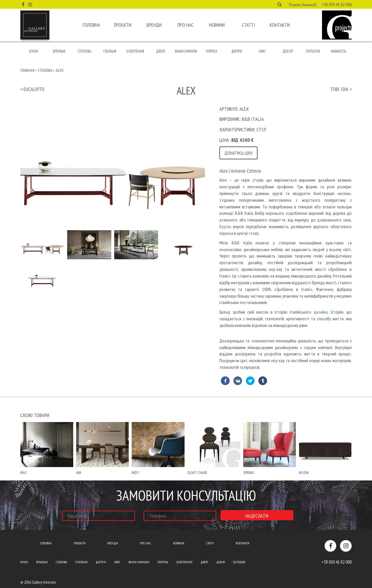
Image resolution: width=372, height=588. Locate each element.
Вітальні (59, 51)
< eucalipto (32, 89)
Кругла (225, 226)
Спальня (110, 51)
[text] (286, 274)
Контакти (280, 25)
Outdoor (313, 51)
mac (24, 473)
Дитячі (237, 51)
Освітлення (135, 51)
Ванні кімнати (186, 51)
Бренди (154, 25)
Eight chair (197, 473)
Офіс (262, 51)
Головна (91, 25)
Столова (84, 51)
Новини (217, 25)
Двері (161, 51)
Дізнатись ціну (238, 153)
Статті (248, 25)
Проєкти (123, 25)
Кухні (34, 51)
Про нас (186, 25)
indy (135, 473)
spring (249, 473)
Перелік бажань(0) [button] (303, 5)
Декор (288, 51)
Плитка (211, 51)
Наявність (338, 51)
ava (79, 473)
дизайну (321, 312)
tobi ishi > (341, 89)
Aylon (304, 473)
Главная (27, 70)
